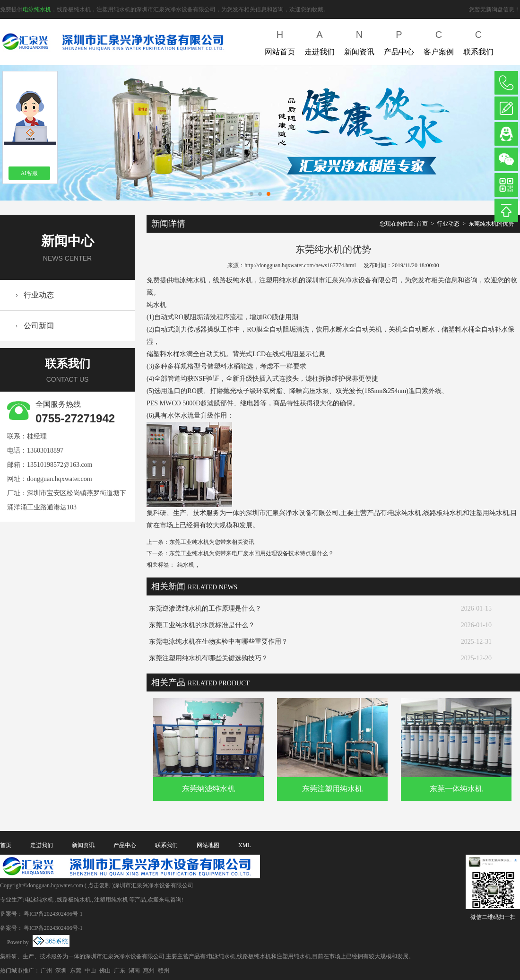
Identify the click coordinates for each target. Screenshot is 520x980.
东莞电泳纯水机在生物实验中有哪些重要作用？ (218, 642)
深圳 (61, 971)
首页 (422, 224)
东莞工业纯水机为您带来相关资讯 (212, 542)
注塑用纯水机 (111, 900)
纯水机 (186, 565)
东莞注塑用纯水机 (332, 789)
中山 (90, 971)
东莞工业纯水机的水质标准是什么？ (202, 625)
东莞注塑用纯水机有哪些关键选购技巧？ (208, 658)
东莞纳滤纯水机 (208, 789)
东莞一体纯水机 (456, 789)
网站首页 (280, 41)
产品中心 (399, 41)
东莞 (76, 971)
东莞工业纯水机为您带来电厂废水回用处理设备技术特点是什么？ (251, 553)
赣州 (164, 971)
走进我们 (320, 41)
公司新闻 (39, 326)
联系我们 (478, 41)
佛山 (105, 971)
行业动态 (39, 295)
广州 (46, 971)
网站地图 (208, 845)
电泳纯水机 (37, 9)
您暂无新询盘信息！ (494, 9)
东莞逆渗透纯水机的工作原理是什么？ (205, 608)
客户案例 (439, 41)
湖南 (134, 971)
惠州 (149, 971)
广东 (120, 971)
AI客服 (30, 173)
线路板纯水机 (74, 900)
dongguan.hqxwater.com (60, 479)
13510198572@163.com (60, 465)
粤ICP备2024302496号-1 (53, 914)
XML (245, 845)
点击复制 (99, 885)
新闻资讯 (359, 41)
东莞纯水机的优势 (491, 224)
